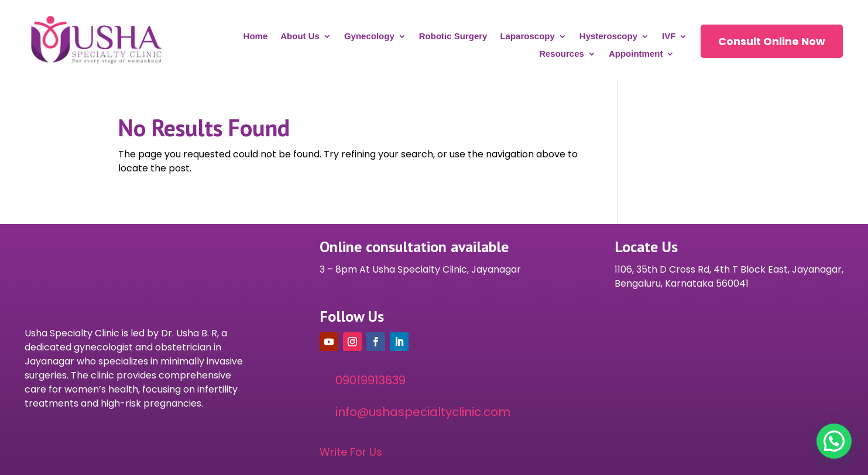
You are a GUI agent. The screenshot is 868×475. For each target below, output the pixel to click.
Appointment (636, 54)
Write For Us (351, 452)
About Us (300, 37)
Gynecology (369, 37)
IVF (669, 37)
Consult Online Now (772, 41)
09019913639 (370, 380)
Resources (562, 54)
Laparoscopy (527, 37)
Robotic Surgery (453, 37)
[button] (834, 441)
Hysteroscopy (608, 37)
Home (256, 37)
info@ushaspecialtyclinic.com (423, 412)
